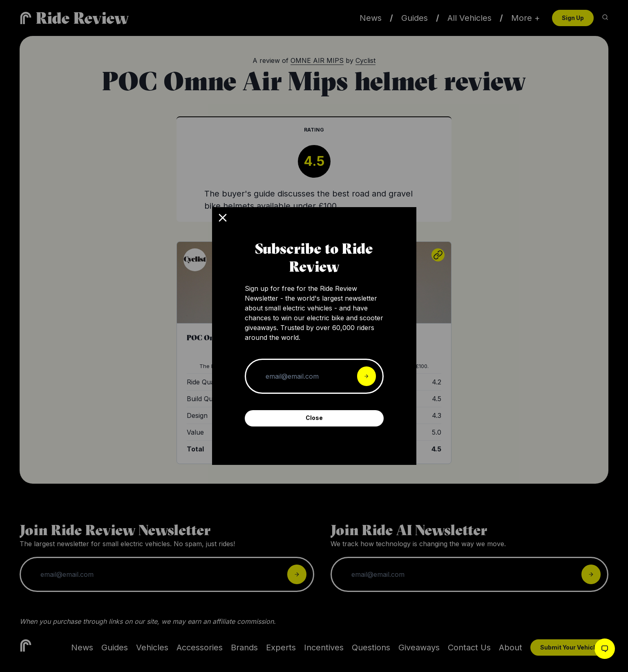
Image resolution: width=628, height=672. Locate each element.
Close (314, 418)
